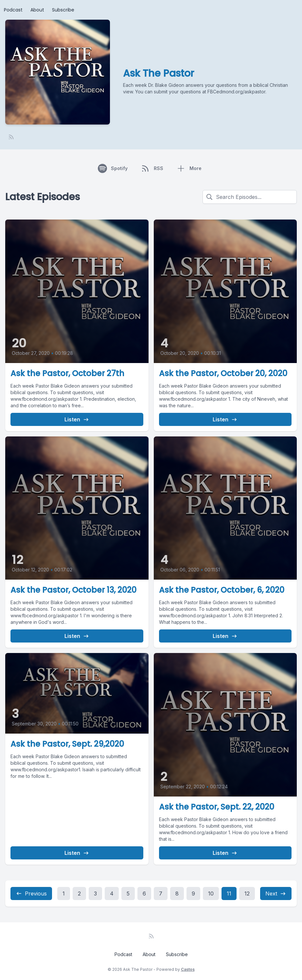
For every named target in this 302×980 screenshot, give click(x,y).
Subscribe (63, 10)
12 (247, 894)
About (37, 10)
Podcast (13, 10)
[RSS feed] (11, 137)
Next (276, 894)
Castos (188, 969)
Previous (31, 894)
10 (211, 894)
